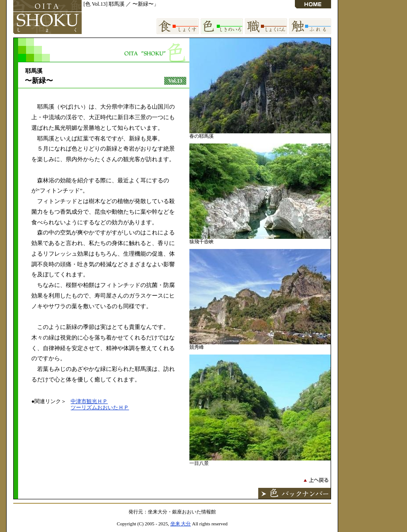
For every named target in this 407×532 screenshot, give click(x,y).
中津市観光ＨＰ (89, 401)
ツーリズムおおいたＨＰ (100, 407)
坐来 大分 (181, 524)
